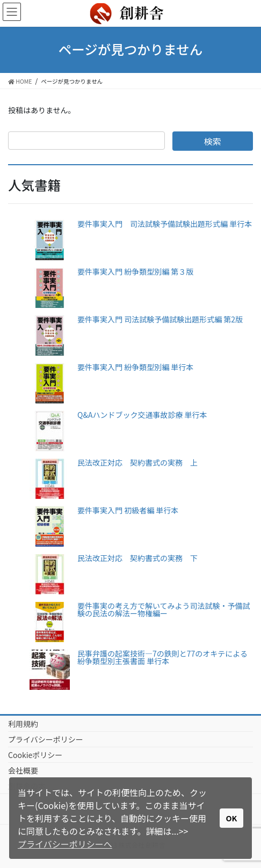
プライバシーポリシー (46, 739)
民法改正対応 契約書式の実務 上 (137, 462)
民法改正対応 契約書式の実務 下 (137, 558)
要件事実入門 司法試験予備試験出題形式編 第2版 (160, 319)
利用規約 (23, 724)
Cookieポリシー (35, 755)
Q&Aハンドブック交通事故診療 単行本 (142, 415)
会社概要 (23, 770)
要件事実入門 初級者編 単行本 (128, 510)
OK (232, 818)
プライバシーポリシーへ (65, 844)
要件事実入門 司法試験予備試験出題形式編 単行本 (165, 224)
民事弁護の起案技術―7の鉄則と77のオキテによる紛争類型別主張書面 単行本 (162, 657)
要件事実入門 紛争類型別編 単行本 (135, 367)
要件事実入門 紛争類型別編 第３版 (135, 271)
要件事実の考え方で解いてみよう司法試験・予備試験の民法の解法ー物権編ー (164, 609)
